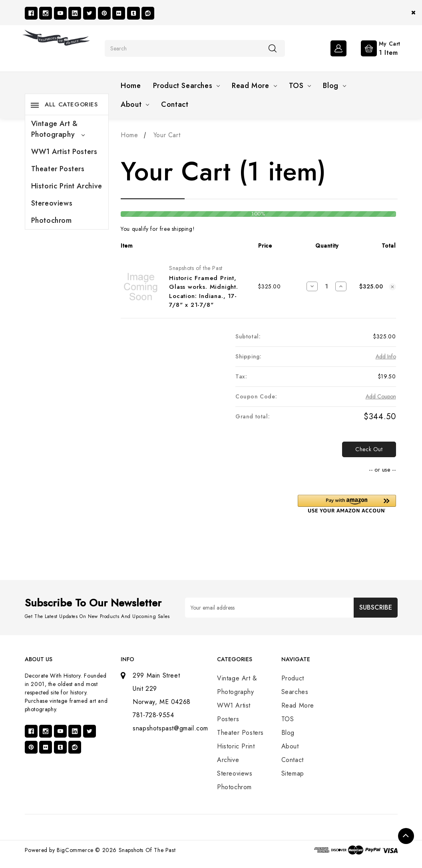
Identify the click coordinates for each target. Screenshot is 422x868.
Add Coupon (381, 396)
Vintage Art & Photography (58, 129)
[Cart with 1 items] (374, 48)
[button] (347, 504)
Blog (334, 86)
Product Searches (187, 86)
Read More (254, 86)
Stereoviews (52, 203)
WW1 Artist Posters (64, 152)
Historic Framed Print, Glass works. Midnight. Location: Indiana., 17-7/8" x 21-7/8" (204, 292)
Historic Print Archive (67, 186)
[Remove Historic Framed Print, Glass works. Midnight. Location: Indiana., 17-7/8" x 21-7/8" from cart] (392, 287)
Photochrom (52, 220)
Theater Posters (58, 169)
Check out (369, 449)
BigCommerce (75, 850)
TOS (300, 86)
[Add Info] (386, 357)
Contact (175, 104)
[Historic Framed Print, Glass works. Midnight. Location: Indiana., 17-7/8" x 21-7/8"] (326, 286)
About (135, 104)
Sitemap (293, 773)
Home (131, 86)
